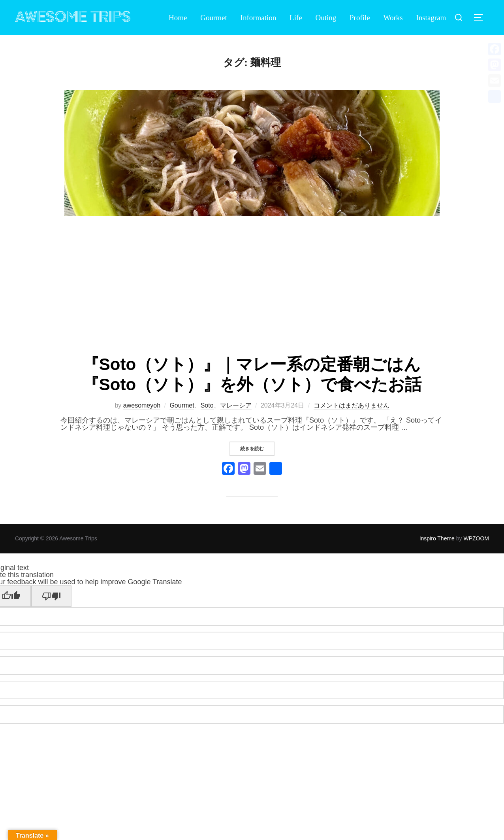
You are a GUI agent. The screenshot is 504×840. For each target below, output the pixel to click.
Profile (360, 18)
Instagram (431, 18)
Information (259, 18)
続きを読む (257, 448)
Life (296, 18)
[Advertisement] (252, 286)
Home (178, 18)
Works (393, 18)
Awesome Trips (73, 17)
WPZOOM (476, 538)
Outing (326, 18)
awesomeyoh (142, 405)
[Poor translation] (51, 596)
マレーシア (236, 405)
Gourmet (214, 18)
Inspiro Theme (437, 538)
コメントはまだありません (352, 405)
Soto (207, 405)
